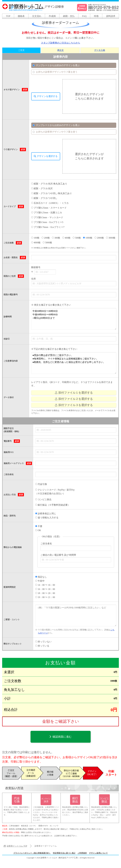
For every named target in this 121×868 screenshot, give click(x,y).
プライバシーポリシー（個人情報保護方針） (32, 853)
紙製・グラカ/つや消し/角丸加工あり (52, 193)
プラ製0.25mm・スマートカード (49, 208)
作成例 (52, 16)
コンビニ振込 (43, 499)
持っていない (43, 642)
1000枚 (88, 238)
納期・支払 (69, 16)
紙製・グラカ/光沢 (42, 188)
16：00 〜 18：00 (45, 589)
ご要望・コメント (12, 620)
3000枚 (111, 238)
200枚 (46, 238)
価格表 (21, 16)
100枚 (35, 238)
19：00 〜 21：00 (45, 597)
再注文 (60, 50)
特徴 (96, 16)
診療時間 (8, 317)
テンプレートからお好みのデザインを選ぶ (56, 65)
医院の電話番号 (11, 295)
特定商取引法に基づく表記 (64, 853)
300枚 (56, 238)
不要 (39, 526)
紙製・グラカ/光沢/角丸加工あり (49, 184)
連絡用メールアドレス (14, 463)
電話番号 (8, 441)
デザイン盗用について (98, 853)
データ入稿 (100, 50)
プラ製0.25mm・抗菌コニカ (47, 213)
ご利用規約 (82, 853)
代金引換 (41, 484)
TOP (8, 16)
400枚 (66, 238)
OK (38, 530)
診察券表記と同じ (46, 514)
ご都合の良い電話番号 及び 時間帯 (58, 555)
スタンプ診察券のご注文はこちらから (61, 43)
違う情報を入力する (47, 518)
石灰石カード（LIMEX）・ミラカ (50, 203)
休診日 (7, 339)
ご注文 (21, 50)
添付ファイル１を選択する (74, 393)
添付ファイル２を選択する (74, 399)
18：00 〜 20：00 (45, 593)
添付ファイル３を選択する (74, 405)
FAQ (84, 16)
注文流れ (37, 16)
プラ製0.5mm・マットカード (47, 217)
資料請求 (111, 16)
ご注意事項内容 (11, 361)
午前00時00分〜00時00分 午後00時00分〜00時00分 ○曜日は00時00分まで (74, 319)
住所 (34, 279)
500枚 (77, 238)
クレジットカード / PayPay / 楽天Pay (55, 490)
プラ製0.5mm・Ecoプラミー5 (47, 222)
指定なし (41, 577)
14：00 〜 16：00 (45, 585)
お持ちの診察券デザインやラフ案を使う (55, 72)
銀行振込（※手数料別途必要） (53, 505)
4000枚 (36, 243)
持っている (42, 646)
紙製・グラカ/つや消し (44, 198)
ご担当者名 (9, 474)
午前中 (40, 581)
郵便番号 (36, 267)
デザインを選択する (46, 96)
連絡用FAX (9, 452)
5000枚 (47, 243)
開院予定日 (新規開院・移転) (11, 430)
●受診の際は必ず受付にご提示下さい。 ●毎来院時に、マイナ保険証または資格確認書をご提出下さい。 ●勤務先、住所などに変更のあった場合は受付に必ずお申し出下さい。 (74, 363)
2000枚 (99, 238)
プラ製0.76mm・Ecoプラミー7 (48, 227)
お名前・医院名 (11, 258)
